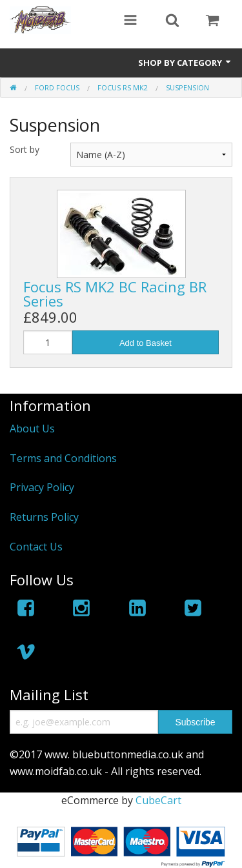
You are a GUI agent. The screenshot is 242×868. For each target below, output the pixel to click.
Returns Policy (44, 517)
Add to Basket (146, 343)
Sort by (25, 149)
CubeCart (158, 800)
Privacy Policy (42, 487)
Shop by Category (185, 63)
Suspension (187, 87)
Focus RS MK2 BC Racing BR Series (115, 294)
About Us (32, 429)
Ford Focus (57, 87)
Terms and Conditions (63, 458)
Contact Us (36, 547)
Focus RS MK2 (123, 87)
